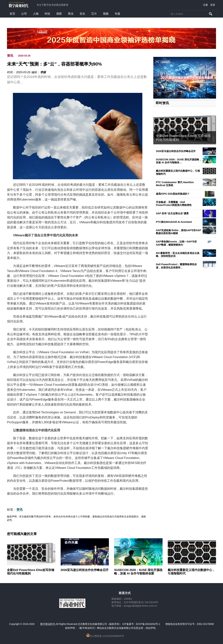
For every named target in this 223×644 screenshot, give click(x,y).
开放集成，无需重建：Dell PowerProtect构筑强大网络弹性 (174, 204)
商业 (71, 14)
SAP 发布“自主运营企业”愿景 (172, 213)
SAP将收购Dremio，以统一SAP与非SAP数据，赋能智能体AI (176, 243)
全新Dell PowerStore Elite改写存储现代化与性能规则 (31, 572)
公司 (24, 14)
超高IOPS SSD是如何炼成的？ (173, 194)
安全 (82, 14)
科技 (47, 14)
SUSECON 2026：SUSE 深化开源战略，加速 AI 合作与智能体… (179, 161)
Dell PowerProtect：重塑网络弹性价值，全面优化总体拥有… (176, 266)
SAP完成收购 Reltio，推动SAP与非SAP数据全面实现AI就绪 (178, 232)
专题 (117, 14)
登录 (213, 5)
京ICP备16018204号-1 (148, 624)
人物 (36, 14)
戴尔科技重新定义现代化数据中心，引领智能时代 (191, 572)
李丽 (43, 72)
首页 (12, 14)
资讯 (10, 56)
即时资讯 (162, 103)
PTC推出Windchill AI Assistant (174, 222)
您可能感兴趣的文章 (22, 534)
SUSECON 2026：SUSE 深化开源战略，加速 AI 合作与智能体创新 (138, 572)
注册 (205, 5)
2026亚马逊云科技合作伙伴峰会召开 (176, 151)
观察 (59, 14)
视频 (106, 14)
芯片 (94, 14)
